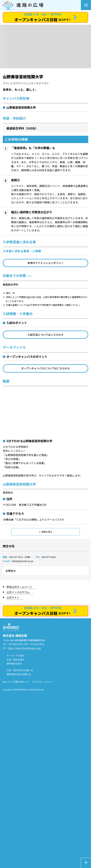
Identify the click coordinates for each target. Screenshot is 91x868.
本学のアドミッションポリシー (46, 263)
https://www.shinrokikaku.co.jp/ (25, 648)
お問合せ (11, 571)
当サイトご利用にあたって (16, 682)
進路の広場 (42, 5)
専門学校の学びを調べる (19, 674)
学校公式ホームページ (19, 587)
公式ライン (13, 597)
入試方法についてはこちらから (45, 335)
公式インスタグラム (18, 592)
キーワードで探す (15, 656)
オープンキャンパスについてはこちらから (45, 368)
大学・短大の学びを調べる (20, 670)
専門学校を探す (14, 664)
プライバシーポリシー (43, 682)
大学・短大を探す (15, 660)
